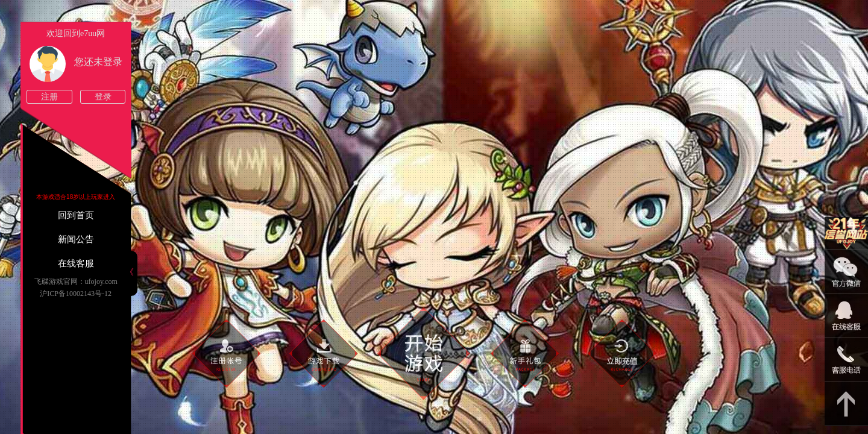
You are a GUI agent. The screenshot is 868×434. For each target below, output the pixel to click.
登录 (103, 97)
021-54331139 (846, 360)
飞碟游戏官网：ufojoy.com (76, 281)
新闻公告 (76, 239)
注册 (49, 97)
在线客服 (76, 263)
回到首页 (76, 215)
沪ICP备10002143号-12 (76, 294)
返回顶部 (846, 404)
